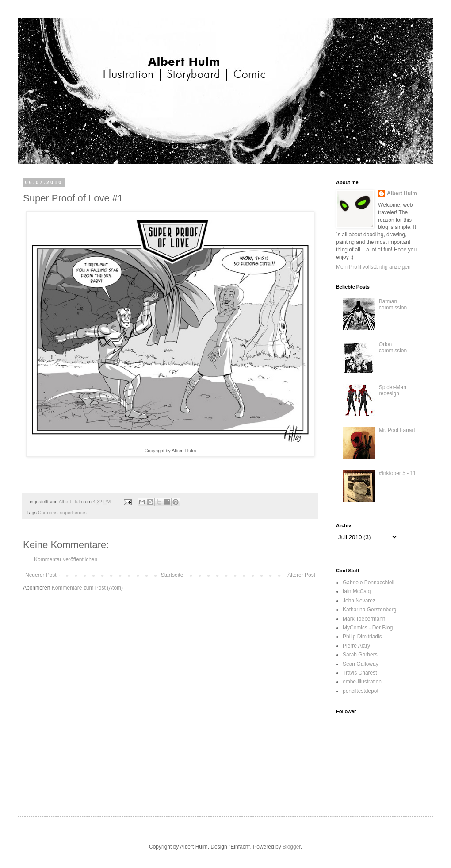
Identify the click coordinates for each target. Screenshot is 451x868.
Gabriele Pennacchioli (369, 583)
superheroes (73, 513)
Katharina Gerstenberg (369, 610)
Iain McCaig (357, 591)
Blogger (292, 847)
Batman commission (393, 305)
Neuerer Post (41, 575)
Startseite (172, 575)
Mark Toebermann (364, 619)
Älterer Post (301, 575)
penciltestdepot (361, 691)
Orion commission (393, 347)
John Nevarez (359, 601)
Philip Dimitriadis (362, 637)
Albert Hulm (402, 193)
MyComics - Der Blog (368, 628)
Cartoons (48, 513)
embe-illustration (362, 682)
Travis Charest (360, 673)
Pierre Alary (356, 646)
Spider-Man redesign (393, 390)
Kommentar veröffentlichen (66, 559)
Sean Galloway (361, 664)
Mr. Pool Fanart (397, 430)
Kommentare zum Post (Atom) (87, 588)
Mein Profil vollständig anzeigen (373, 267)
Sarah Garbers (360, 655)
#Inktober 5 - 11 (397, 473)
